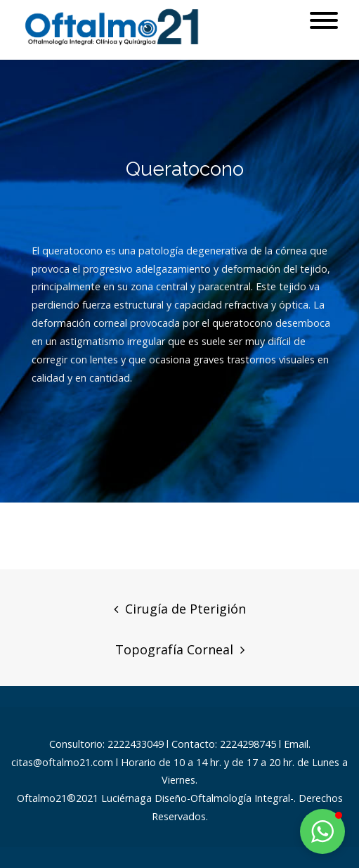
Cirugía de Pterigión (185, 609)
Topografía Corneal (174, 649)
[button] (322, 831)
